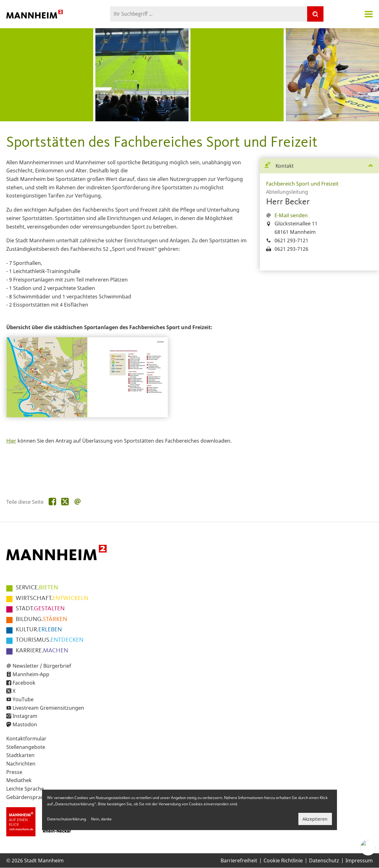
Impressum (359, 860)
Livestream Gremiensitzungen (48, 708)
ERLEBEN (39, 630)
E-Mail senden (291, 215)
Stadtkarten (20, 755)
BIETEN (37, 588)
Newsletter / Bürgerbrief (42, 666)
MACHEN (42, 651)
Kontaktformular (26, 739)
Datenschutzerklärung (67, 819)
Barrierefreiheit (239, 860)
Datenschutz (324, 860)
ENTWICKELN (52, 598)
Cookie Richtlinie (283, 860)
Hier (11, 441)
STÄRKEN (41, 619)
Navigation (369, 14)
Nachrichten (21, 764)
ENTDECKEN (50, 640)
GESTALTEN (40, 609)
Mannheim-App (31, 674)
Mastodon (25, 724)
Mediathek (19, 780)
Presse (14, 772)
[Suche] (315, 14)
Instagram (25, 716)
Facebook (24, 683)
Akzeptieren (315, 819)
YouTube (23, 699)
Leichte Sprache (25, 789)
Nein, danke (101, 819)
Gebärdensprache (28, 797)
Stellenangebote (26, 747)
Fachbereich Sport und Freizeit (302, 184)
